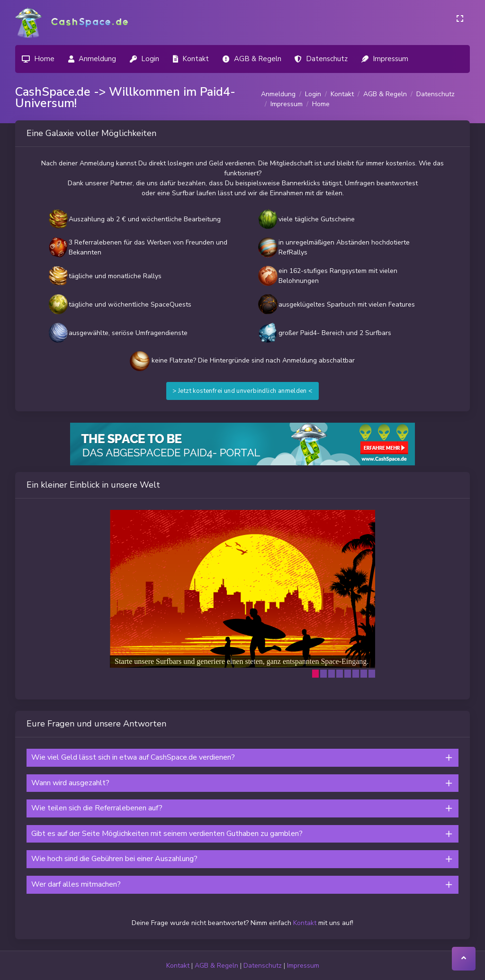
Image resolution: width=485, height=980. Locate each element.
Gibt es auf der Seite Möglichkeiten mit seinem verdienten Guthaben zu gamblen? (167, 834)
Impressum (287, 104)
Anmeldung (278, 94)
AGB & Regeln (385, 94)
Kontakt (342, 94)
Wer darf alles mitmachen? (76, 884)
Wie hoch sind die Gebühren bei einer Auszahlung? (114, 859)
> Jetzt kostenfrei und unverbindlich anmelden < (242, 391)
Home (321, 104)
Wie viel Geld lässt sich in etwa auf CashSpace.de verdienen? (133, 757)
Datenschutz (436, 94)
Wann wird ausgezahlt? (70, 783)
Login (313, 94)
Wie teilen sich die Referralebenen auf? (97, 808)
